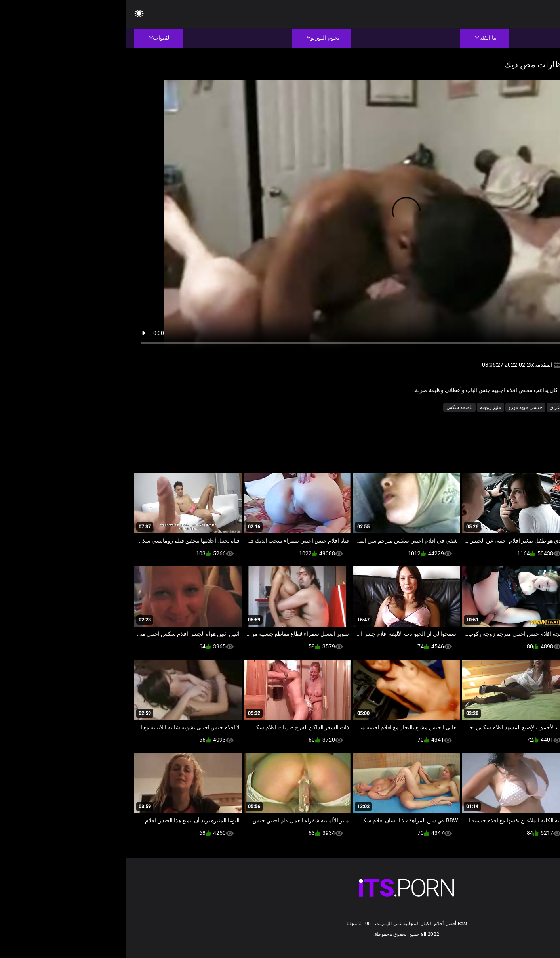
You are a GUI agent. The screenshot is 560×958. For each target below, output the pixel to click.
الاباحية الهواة (508, 407)
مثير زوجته (364, 407)
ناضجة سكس (333, 407)
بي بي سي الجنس (470, 407)
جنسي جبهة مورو (399, 407)
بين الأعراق (434, 407)
